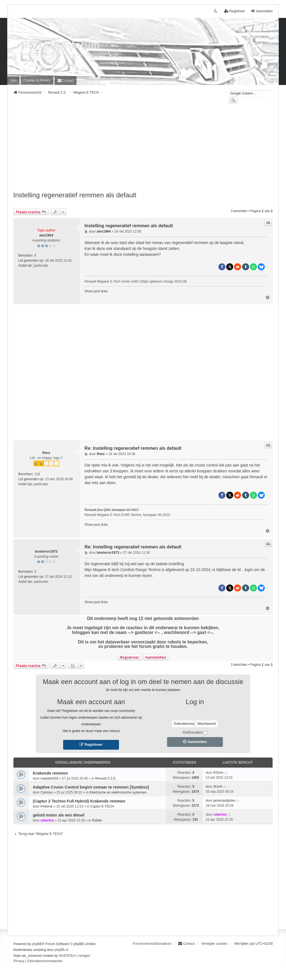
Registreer (130, 657)
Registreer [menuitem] (234, 11)
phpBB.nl (61, 950)
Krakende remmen (51, 773)
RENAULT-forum (60, 45)
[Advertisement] (143, 151)
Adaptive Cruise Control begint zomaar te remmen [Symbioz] (91, 787)
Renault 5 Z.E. (106, 778)
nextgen (84, 956)
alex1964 (46, 235)
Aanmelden (156, 657)
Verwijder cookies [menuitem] (214, 944)
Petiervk (47, 806)
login (249, 570)
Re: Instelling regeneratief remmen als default (133, 448)
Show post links (96, 291)
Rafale (97, 820)
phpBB (37, 944)
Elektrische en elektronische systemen (118, 792)
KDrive (218, 773)
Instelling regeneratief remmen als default (75, 195)
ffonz (46, 453)
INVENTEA (67, 956)
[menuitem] (37, 81)
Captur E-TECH (102, 806)
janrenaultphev (224, 801)
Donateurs (164, 944)
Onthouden (195, 732)
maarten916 (49, 778)
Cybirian (47, 792)
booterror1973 (46, 551)
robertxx (47, 820)
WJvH (218, 787)
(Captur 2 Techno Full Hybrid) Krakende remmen (79, 801)
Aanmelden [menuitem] (262, 11)
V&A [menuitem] (13, 81)
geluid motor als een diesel (59, 815)
